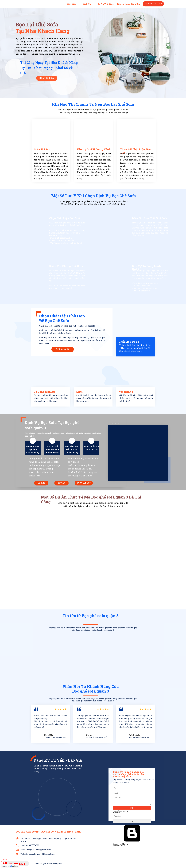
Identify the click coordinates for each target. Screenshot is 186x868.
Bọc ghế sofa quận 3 (120, 811)
